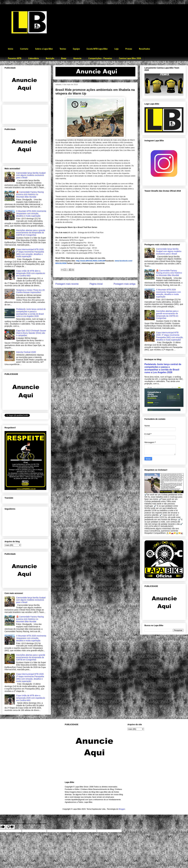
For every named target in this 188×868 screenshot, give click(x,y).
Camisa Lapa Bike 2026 (130, 58)
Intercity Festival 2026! (26, 352)
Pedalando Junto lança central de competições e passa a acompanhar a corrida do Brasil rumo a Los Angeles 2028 (31, 313)
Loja (116, 49)
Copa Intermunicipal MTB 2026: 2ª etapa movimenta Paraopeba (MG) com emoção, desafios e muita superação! (30, 253)
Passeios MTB (15, 58)
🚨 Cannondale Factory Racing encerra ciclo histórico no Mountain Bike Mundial (30, 194)
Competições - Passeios (100, 58)
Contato (24, 49)
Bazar (64, 58)
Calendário (34, 58)
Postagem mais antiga (125, 284)
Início (11, 49)
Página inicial (96, 284)
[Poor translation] (10, 827)
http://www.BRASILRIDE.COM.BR (91, 261)
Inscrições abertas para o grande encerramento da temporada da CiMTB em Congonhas (31, 233)
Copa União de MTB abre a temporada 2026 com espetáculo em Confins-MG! (31, 273)
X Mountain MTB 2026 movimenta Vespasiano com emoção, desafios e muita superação (31, 213)
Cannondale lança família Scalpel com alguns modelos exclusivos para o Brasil (31, 175)
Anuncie (77, 58)
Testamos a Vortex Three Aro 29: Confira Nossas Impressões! (31, 291)
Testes (63, 49)
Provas (129, 49)
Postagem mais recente (67, 284)
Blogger (122, 809)
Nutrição (50, 58)
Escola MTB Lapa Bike (97, 49)
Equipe (76, 49)
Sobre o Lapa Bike (44, 49)
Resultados (144, 49)
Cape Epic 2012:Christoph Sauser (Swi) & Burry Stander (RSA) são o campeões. (31, 333)
